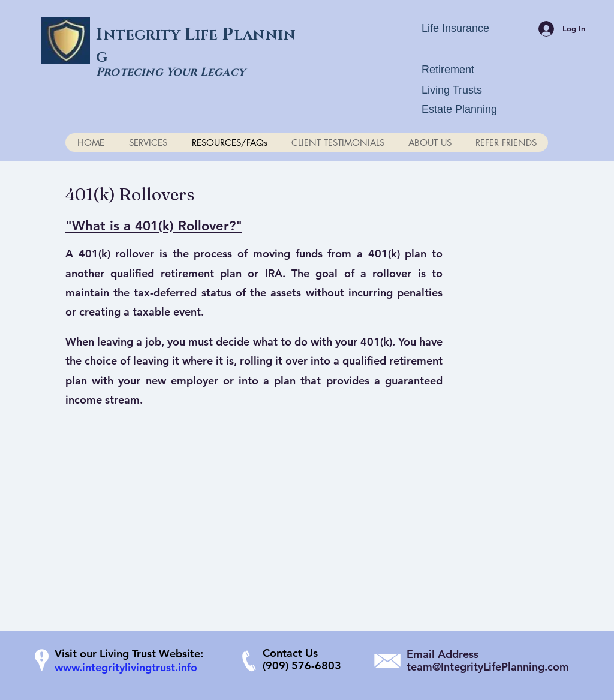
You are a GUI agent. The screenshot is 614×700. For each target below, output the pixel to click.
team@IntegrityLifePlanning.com (488, 667)
